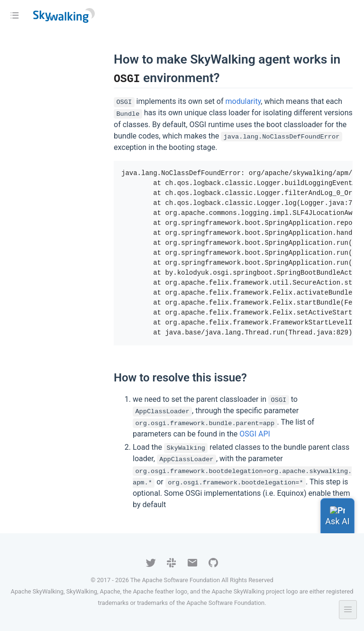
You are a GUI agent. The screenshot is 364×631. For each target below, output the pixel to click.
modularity (243, 101)
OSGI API (255, 434)
